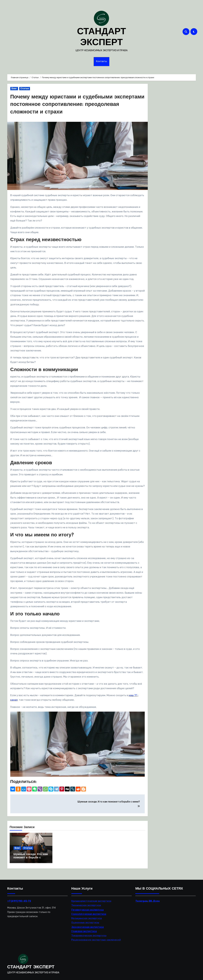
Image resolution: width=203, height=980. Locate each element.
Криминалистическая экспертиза (91, 899)
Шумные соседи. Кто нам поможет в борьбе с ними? (31, 858)
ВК (150, 899)
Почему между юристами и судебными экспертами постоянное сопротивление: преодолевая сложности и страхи (68, 105)
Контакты (101, 61)
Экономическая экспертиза (87, 925)
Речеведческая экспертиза (87, 908)
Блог (14, 89)
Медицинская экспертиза (87, 916)
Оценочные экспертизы (85, 921)
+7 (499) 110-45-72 (19, 899)
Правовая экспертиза (84, 929)
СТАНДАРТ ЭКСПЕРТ (31, 966)
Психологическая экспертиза (89, 912)
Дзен (156, 899)
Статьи (25, 89)
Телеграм (141, 899)
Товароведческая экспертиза (89, 934)
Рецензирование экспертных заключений (96, 938)
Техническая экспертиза (86, 904)
